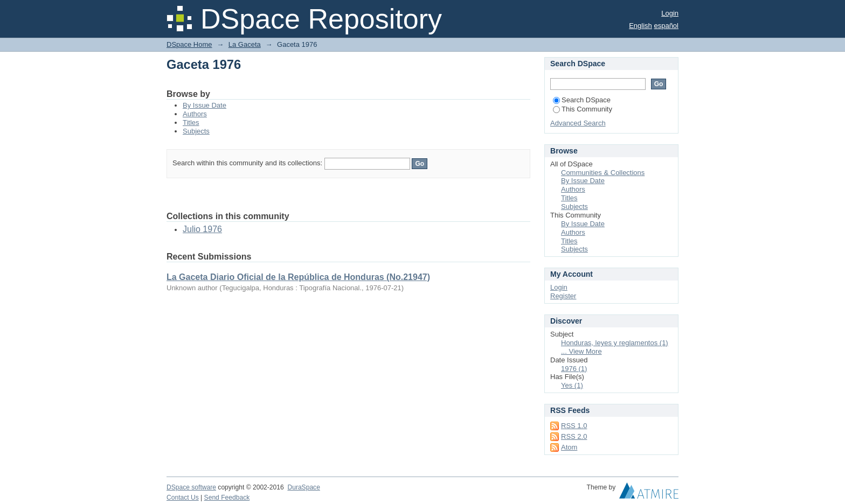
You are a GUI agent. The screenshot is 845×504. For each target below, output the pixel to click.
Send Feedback (227, 498)
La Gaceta (245, 44)
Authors (195, 114)
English (640, 26)
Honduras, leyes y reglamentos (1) (615, 343)
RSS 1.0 (574, 426)
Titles (191, 122)
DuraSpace (303, 487)
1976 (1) (574, 369)
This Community (583, 109)
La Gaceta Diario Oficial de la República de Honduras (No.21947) (298, 277)
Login (670, 13)
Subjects (196, 131)
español (666, 26)
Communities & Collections (603, 173)
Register (563, 296)
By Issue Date (205, 105)
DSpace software (191, 487)
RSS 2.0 (574, 436)
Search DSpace (582, 100)
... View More (581, 351)
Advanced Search (578, 123)
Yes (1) (572, 385)
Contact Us (183, 498)
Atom (569, 447)
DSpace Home (189, 44)
